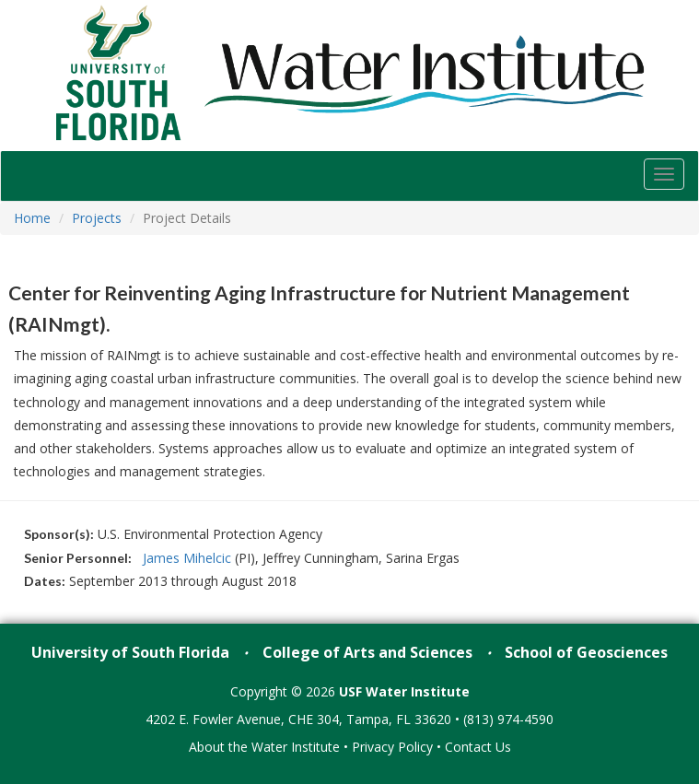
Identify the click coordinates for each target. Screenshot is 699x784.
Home (32, 218)
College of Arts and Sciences (367, 652)
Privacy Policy (392, 747)
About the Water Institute (264, 747)
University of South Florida (130, 652)
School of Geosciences (586, 652)
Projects (97, 218)
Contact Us (478, 747)
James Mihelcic (189, 558)
